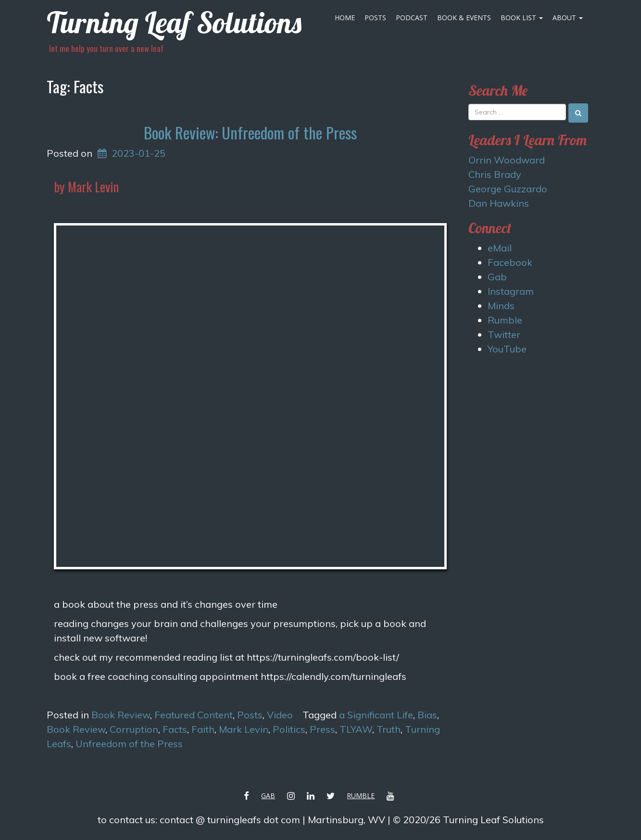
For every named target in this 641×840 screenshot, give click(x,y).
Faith (203, 729)
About (568, 18)
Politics (289, 729)
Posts (375, 18)
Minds (501, 306)
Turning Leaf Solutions (174, 22)
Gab (497, 277)
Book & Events (464, 18)
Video (280, 715)
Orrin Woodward (507, 160)
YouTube (507, 349)
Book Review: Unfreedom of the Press (250, 132)
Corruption (134, 729)
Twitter (504, 334)
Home (345, 18)
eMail (500, 248)
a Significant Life (376, 715)
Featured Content (194, 715)
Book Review (121, 715)
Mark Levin (244, 729)
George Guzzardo (508, 189)
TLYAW (356, 729)
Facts (175, 729)
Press (322, 729)
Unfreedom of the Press (129, 744)
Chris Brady (495, 174)
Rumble (505, 320)
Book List (522, 18)
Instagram (511, 291)
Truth (389, 729)
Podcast (412, 18)
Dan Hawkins (499, 203)
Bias (427, 715)
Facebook (510, 262)
